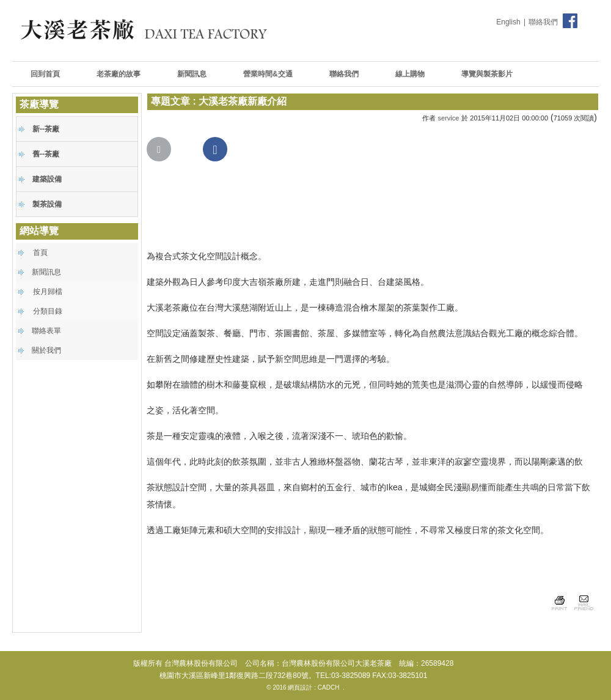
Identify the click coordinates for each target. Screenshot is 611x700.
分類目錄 (48, 311)
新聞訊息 (46, 272)
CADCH (329, 687)
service (449, 118)
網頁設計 (300, 687)
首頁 (40, 252)
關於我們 (46, 350)
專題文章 (170, 101)
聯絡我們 (543, 22)
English (508, 22)
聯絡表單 (46, 331)
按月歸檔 (48, 292)
